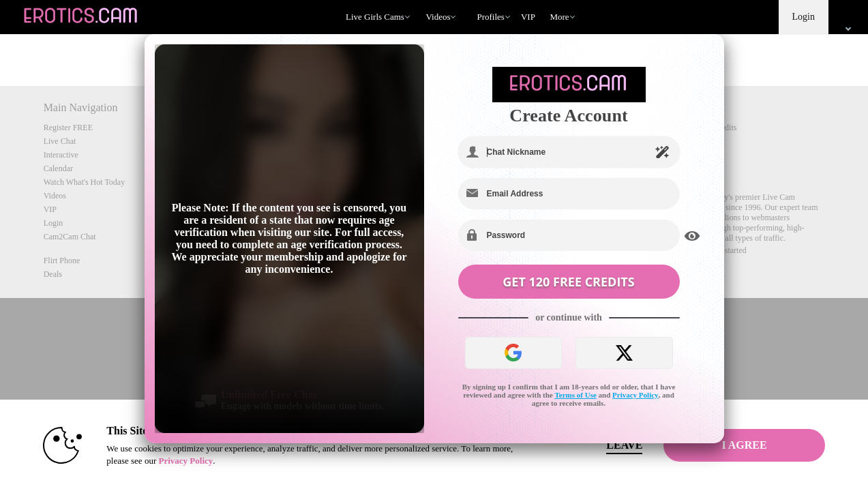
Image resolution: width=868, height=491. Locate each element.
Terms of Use (576, 395)
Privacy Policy (635, 395)
